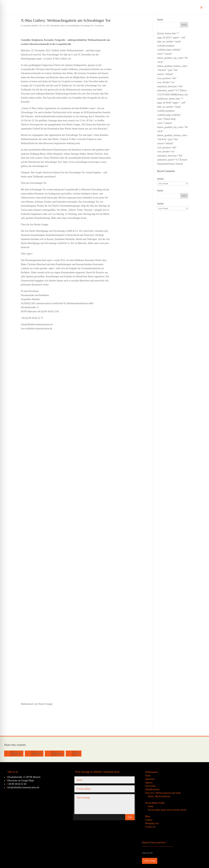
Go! (130, 817)
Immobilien (55, 26)
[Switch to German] (175, 830)
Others (63, 26)
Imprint (146, 842)
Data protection (158, 842)
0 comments (99, 26)
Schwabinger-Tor (87, 26)
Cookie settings (150, 861)
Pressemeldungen (73, 26)
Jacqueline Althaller (31, 26)
